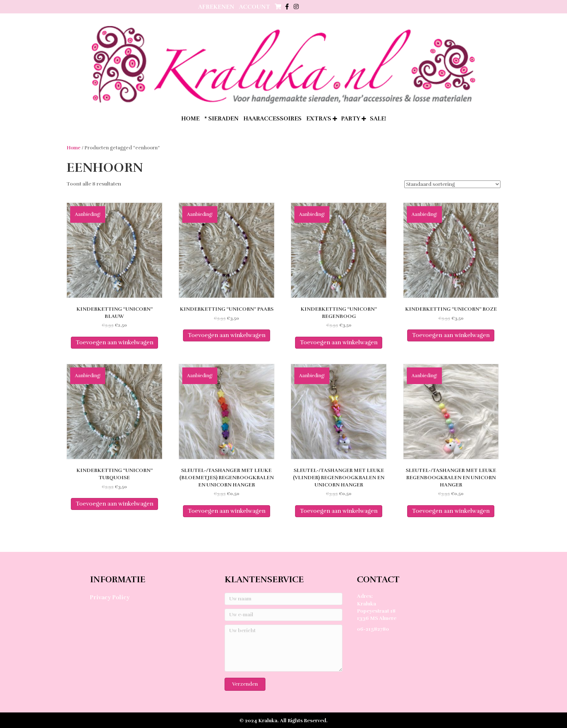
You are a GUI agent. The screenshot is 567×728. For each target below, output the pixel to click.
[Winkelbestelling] (452, 184)
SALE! (378, 119)
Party (351, 119)
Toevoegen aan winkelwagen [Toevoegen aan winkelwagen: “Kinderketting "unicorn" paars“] (227, 335)
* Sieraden (221, 119)
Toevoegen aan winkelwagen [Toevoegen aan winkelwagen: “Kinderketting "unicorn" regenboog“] (339, 342)
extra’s (319, 119)
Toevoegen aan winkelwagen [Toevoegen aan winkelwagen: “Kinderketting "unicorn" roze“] (451, 335)
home (190, 119)
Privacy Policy (110, 597)
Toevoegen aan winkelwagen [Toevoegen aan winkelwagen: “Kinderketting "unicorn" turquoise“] (114, 504)
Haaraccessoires (272, 119)
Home (74, 148)
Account (255, 7)
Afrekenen (216, 7)
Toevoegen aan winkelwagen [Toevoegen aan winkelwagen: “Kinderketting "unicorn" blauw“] (114, 342)
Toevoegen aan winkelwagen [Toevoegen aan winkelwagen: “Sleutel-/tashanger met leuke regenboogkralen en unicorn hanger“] (451, 511)
